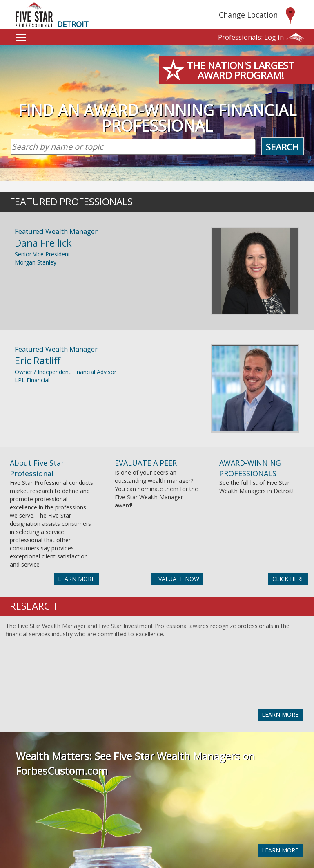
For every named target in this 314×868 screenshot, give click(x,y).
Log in (251, 37)
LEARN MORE (76, 579)
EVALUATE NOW (177, 579)
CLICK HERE (288, 579)
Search (282, 147)
